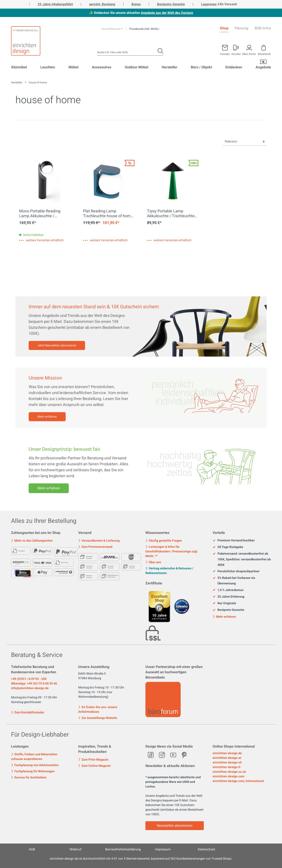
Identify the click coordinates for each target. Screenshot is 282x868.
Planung (242, 28)
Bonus (136, 4)
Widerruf (76, 849)
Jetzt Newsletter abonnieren (57, 345)
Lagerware (209, 4)
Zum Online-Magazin (95, 766)
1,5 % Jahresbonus (228, 590)
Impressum (163, 849)
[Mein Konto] (236, 49)
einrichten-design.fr (227, 767)
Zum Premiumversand (95, 547)
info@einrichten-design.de (30, 688)
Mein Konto (249, 54)
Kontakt (225, 54)
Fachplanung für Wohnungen (33, 771)
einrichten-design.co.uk (229, 772)
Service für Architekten (29, 777)
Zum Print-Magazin (93, 760)
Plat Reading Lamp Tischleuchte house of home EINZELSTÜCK (108, 214)
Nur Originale (224, 603)
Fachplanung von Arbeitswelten (35, 765)
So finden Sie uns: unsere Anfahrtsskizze (98, 709)
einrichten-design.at (227, 758)
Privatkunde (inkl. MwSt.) (144, 29)
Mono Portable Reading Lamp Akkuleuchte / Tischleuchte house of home (44, 214)
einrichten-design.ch (227, 762)
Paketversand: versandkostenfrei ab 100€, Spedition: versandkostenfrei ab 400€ (242, 559)
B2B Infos (263, 28)
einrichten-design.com (228, 776)
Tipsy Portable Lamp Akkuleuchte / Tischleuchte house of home (171, 214)
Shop (224, 28)
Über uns (153, 562)
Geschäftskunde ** (113, 29)
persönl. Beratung (102, 4)
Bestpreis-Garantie (171, 4)
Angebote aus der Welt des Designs (167, 13)
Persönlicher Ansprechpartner (236, 571)
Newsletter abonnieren (175, 826)
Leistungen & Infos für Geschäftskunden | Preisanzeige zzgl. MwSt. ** (172, 551)
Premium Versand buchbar (234, 541)
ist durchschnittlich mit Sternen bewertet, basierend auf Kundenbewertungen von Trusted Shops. (141, 859)
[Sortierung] (245, 142)
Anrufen (236, 54)
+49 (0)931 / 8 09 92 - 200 (29, 679)
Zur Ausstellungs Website (98, 718)
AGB (32, 849)
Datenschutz (207, 849)
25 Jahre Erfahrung (228, 597)
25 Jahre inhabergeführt (55, 4)
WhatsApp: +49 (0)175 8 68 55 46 (34, 684)
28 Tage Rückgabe (228, 547)
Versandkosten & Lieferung (99, 541)
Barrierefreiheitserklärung (123, 849)
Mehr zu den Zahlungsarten (32, 541)
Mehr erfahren (47, 417)
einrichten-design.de (227, 753)
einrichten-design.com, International (238, 781)
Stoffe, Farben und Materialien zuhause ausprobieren (34, 757)
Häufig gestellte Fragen (164, 541)
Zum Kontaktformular (28, 712)
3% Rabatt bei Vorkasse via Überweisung (234, 581)
